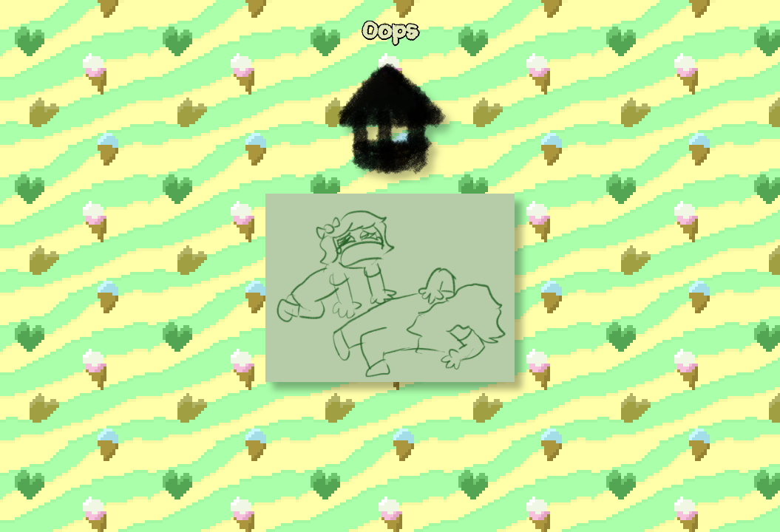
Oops (390, 31)
